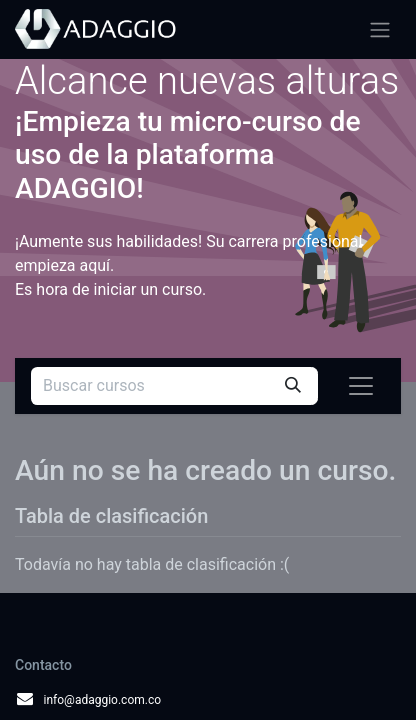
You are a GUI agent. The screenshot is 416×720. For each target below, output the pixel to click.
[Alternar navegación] (380, 29)
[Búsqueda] (293, 386)
